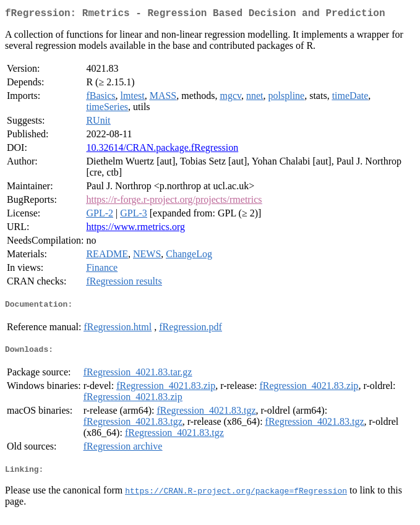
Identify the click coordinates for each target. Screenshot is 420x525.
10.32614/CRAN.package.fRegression (162, 150)
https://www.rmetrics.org (135, 229)
